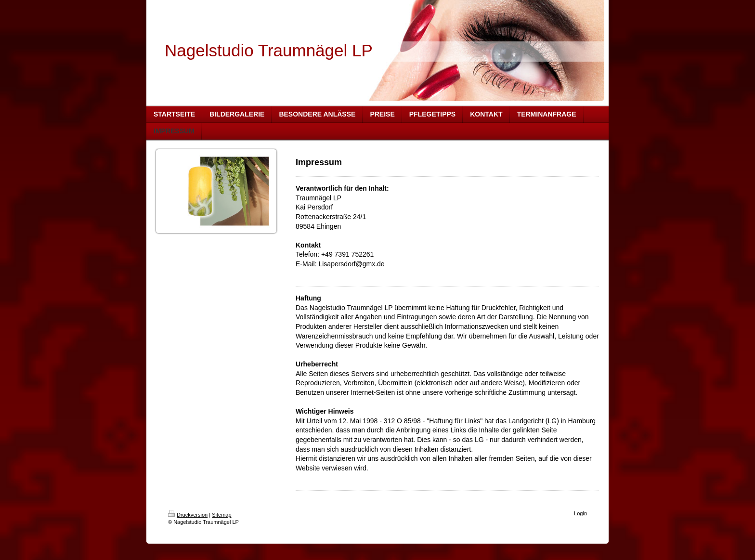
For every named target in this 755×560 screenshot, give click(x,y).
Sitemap (221, 515)
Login (580, 513)
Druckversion (188, 515)
